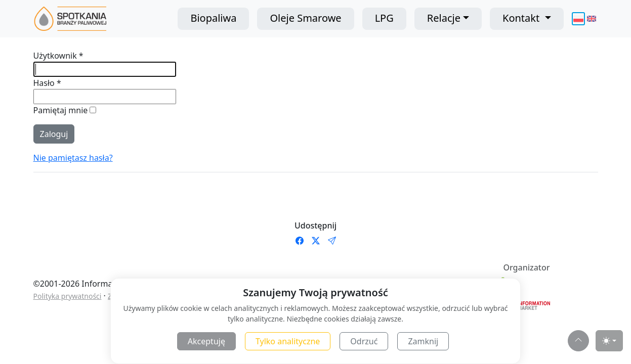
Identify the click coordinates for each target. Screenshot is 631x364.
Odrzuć (364, 341)
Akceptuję (206, 341)
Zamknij (423, 341)
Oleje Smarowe (305, 18)
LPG (384, 18)
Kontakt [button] (522, 18)
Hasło (47, 83)
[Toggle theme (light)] (609, 341)
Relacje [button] (444, 18)
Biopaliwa (213, 18)
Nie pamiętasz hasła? (73, 158)
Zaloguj (54, 134)
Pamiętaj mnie (62, 110)
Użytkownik (58, 56)
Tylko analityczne (288, 341)
